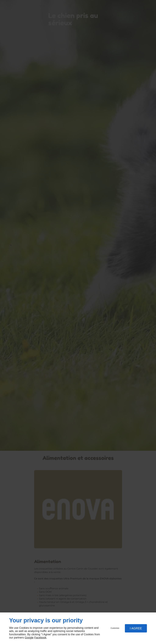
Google (29, 638)
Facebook (40, 638)
